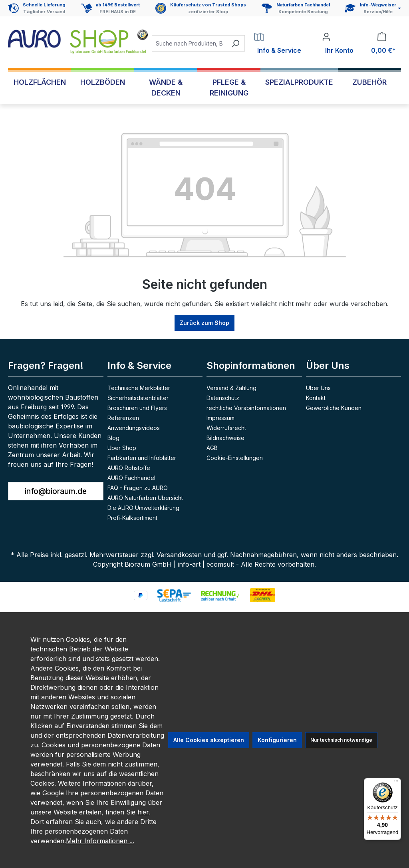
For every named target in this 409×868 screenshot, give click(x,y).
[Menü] (396, 783)
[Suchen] (235, 43)
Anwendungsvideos (134, 428)
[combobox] (189, 43)
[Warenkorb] (382, 44)
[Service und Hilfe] (373, 8)
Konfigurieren (277, 740)
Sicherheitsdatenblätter (138, 398)
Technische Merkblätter (139, 388)
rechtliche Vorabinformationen (246, 408)
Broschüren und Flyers (137, 408)
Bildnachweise (225, 438)
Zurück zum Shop (204, 323)
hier (143, 812)
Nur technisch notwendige (341, 740)
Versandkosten (179, 555)
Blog (113, 438)
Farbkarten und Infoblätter (142, 458)
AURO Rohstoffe (129, 468)
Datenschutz (223, 398)
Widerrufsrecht (226, 428)
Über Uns (328, 365)
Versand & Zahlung (231, 388)
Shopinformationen (251, 365)
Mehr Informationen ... (100, 841)
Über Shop (122, 448)
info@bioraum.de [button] (56, 491)
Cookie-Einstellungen (235, 458)
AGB (212, 448)
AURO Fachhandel (131, 478)
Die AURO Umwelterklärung (143, 508)
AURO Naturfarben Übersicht (145, 498)
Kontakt (316, 398)
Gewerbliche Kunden (334, 408)
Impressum (220, 418)
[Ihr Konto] (338, 44)
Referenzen (123, 418)
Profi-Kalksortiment (132, 518)
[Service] (278, 44)
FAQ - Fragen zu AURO (138, 488)
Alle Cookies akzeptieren (209, 740)
